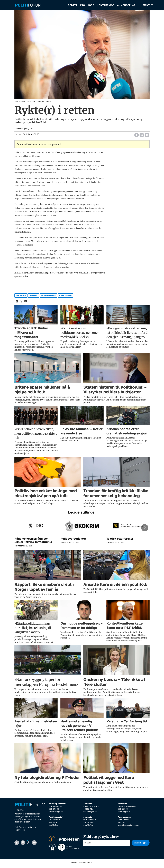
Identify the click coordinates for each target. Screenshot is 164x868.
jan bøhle (21, 297)
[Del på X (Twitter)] (142, 136)
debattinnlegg (48, 297)
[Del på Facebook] (137, 136)
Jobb (91, 5)
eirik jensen (65, 297)
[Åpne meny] (148, 5)
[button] (145, 530)
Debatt (73, 5)
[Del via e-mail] (147, 136)
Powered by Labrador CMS (82, 864)
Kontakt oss (106, 5)
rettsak (34, 297)
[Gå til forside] (28, 5)
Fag (83, 5)
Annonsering (126, 5)
